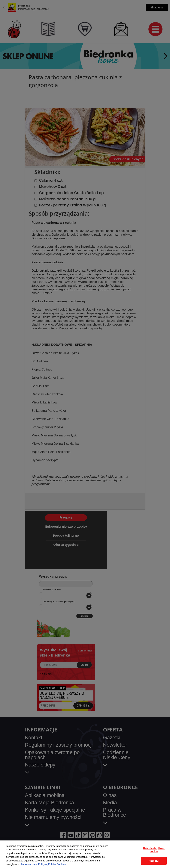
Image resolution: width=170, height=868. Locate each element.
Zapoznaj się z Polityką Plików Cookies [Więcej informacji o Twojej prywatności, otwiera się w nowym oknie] (43, 864)
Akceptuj (154, 861)
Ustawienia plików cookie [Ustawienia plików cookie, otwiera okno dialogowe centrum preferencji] (154, 850)
